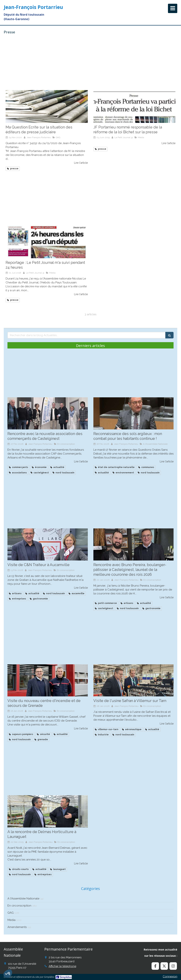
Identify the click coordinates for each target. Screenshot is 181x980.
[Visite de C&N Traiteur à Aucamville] (48, 544)
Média (11, 920)
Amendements (17, 927)
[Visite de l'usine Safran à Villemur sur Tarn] (134, 680)
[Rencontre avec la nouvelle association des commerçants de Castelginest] (48, 413)
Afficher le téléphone (62, 966)
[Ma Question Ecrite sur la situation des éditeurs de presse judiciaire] (47, 106)
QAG (11, 913)
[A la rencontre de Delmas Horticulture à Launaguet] (48, 811)
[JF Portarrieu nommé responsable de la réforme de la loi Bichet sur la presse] (134, 106)
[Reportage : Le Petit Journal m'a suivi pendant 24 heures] (47, 242)
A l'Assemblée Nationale (23, 899)
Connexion (170, 976)
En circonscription (19, 906)
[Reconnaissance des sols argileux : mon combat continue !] (134, 413)
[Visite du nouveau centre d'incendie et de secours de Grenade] (48, 680)
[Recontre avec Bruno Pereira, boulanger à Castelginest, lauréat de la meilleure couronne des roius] (134, 544)
